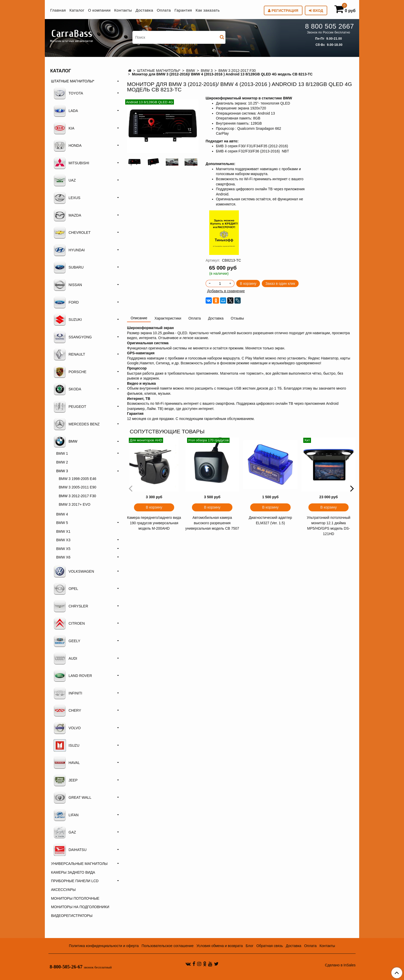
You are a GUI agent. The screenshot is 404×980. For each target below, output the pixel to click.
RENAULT (69, 354)
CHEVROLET (72, 233)
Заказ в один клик (280, 283)
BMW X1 (63, 531)
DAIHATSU (70, 850)
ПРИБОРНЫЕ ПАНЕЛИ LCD (75, 881)
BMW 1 (62, 453)
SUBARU (69, 267)
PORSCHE (70, 372)
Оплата (164, 10)
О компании (99, 10)
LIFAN (66, 815)
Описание (139, 318)
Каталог (77, 10)
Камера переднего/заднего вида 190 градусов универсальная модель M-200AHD (154, 523)
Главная (58, 10)
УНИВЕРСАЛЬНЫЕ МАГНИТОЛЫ (79, 864)
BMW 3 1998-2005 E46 (78, 479)
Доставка (144, 10)
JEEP (66, 780)
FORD (66, 302)
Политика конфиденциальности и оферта (104, 946)
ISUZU (66, 745)
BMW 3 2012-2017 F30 (237, 71)
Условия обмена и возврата (220, 946)
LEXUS (67, 198)
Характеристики (168, 318)
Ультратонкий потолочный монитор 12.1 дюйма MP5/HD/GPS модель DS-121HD (329, 526)
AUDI (65, 658)
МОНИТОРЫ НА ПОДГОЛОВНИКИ (80, 907)
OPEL (66, 589)
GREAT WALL (72, 797)
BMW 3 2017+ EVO (75, 504)
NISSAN (68, 285)
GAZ (65, 832)
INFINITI (68, 693)
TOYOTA (68, 93)
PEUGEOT (70, 407)
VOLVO (67, 728)
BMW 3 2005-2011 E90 (78, 487)
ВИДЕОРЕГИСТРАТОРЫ (72, 916)
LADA (66, 111)
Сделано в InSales (340, 965)
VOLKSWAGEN (74, 571)
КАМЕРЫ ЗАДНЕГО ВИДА (73, 872)
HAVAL (67, 763)
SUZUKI (68, 320)
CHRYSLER (71, 606)
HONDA (68, 145)
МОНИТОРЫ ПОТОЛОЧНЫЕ (75, 898)
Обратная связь (270, 946)
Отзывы (237, 318)
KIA (64, 128)
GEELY (67, 641)
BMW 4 (62, 514)
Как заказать (208, 10)
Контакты (123, 10)
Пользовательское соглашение (168, 946)
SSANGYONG (73, 337)
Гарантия (183, 10)
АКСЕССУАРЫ (63, 890)
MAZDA (67, 215)
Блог (249, 946)
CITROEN (69, 623)
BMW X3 (63, 540)
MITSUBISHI (71, 163)
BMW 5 (62, 523)
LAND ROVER (73, 676)
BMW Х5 (63, 549)
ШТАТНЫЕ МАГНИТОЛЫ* (159, 71)
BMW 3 (207, 71)
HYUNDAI (69, 250)
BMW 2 (62, 462)
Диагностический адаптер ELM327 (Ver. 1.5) (270, 520)
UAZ (65, 180)
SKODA (67, 389)
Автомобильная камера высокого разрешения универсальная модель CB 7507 (212, 523)
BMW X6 (63, 557)
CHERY (67, 710)
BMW (191, 71)
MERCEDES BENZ (77, 424)
